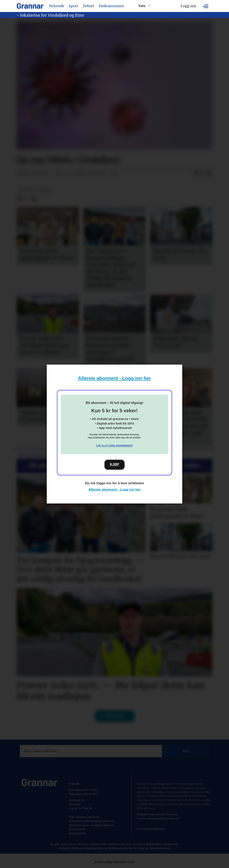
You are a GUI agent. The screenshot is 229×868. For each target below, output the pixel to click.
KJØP (114, 464)
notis (44, 190)
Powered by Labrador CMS (114, 862)
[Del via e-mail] (209, 173)
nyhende (26, 190)
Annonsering (78, 833)
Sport (74, 6)
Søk (186, 751)
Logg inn (188, 6)
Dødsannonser (111, 6)
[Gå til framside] (30, 6)
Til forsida (115, 716)
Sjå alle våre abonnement (114, 446)
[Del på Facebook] (196, 173)
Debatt (89, 6)
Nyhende (57, 6)
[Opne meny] (205, 6)
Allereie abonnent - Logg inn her (115, 378)
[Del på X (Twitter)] (203, 173)
